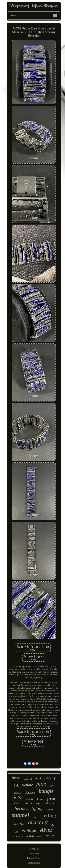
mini (38, 778)
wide (17, 832)
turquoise (29, 799)
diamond (28, 779)
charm (19, 824)
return (50, 836)
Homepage (34, 849)
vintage (29, 830)
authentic (49, 803)
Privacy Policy (34, 858)
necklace (17, 793)
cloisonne (30, 793)
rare (51, 786)
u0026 (30, 836)
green (51, 799)
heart (16, 778)
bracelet (38, 822)
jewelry (50, 778)
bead (40, 836)
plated (35, 817)
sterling (48, 815)
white (16, 803)
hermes (21, 808)
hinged (40, 799)
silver (46, 830)
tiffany (37, 808)
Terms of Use (34, 863)
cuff (38, 804)
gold (17, 798)
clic (53, 825)
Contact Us (34, 853)
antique (28, 803)
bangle (46, 791)
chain (50, 810)
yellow (27, 785)
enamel (20, 815)
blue (41, 784)
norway (18, 836)
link (16, 786)
